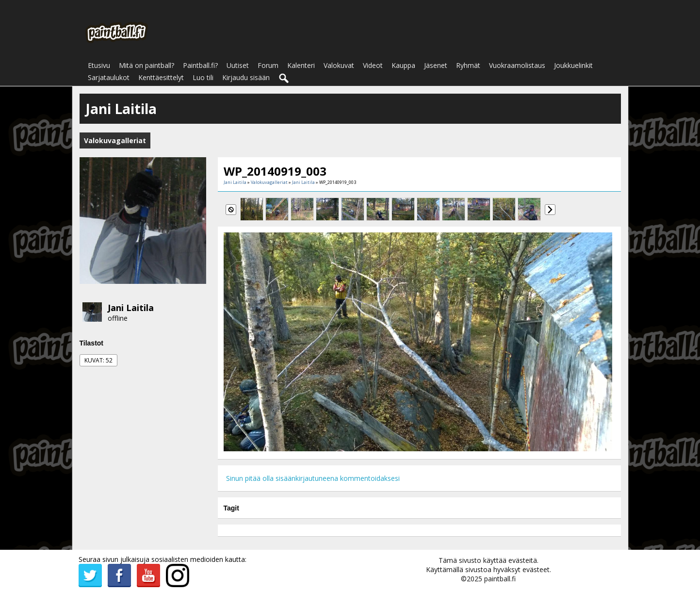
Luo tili (203, 77)
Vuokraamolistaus (517, 65)
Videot (373, 65)
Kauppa (403, 65)
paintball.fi (500, 579)
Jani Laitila (131, 308)
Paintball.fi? (200, 65)
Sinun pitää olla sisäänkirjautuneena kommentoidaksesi (313, 478)
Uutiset (238, 65)
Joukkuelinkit (573, 65)
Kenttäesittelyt (161, 77)
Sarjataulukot (109, 77)
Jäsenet (436, 65)
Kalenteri (301, 65)
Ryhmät (468, 65)
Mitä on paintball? (147, 65)
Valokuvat (339, 65)
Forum (268, 65)
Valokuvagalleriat (269, 182)
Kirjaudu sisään (246, 77)
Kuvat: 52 (98, 360)
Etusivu (99, 65)
